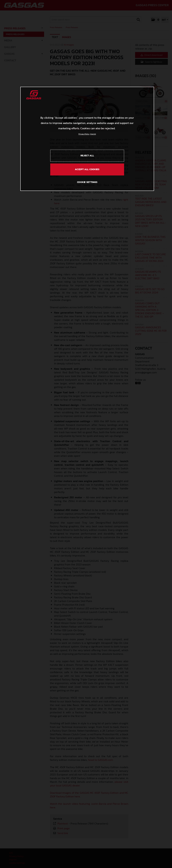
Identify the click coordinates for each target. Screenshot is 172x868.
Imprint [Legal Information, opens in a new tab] (93, 134)
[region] (87, 139)
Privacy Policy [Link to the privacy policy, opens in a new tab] (84, 134)
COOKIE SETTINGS (87, 182)
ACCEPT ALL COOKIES (87, 169)
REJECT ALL (87, 156)
